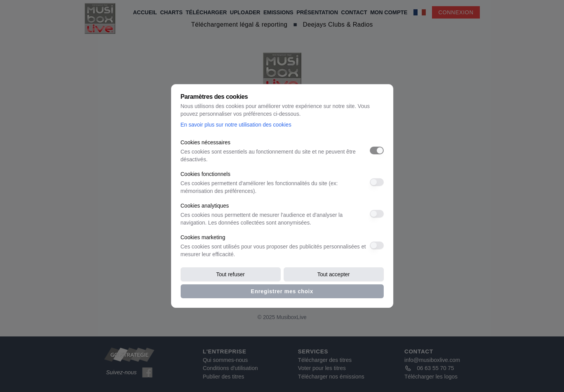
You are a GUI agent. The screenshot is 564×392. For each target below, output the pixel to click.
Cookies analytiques (205, 206)
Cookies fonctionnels (206, 174)
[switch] (377, 150)
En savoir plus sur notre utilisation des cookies (236, 125)
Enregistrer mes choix (282, 291)
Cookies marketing (203, 237)
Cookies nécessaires (206, 142)
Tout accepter (334, 274)
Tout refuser (230, 274)
